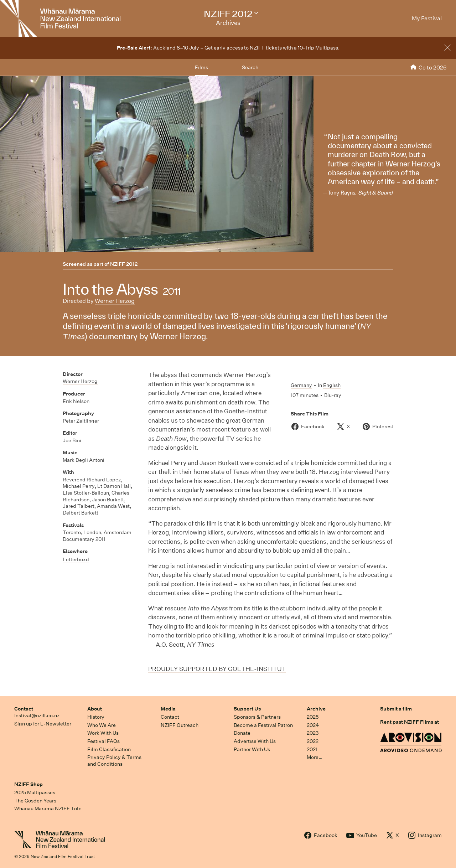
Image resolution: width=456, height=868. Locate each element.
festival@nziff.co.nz (37, 715)
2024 (313, 725)
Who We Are (102, 725)
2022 (313, 741)
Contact (24, 709)
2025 (313, 717)
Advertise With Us (255, 741)
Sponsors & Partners (257, 717)
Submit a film (396, 709)
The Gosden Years (35, 801)
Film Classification (109, 749)
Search (250, 67)
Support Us (247, 709)
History (96, 717)
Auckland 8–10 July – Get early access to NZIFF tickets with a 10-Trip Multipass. (228, 48)
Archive (316, 709)
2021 (312, 749)
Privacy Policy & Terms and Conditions (114, 761)
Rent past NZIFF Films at (410, 722)
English (332, 385)
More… (314, 757)
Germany (301, 385)
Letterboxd (76, 559)
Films (201, 67)
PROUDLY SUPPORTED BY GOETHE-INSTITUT (217, 669)
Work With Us (103, 733)
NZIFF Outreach (180, 725)
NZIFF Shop (28, 784)
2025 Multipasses (35, 792)
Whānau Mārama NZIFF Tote (48, 808)
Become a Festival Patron (263, 725)
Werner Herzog (115, 301)
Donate (242, 733)
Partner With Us (252, 749)
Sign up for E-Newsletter (43, 724)
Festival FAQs (103, 741)
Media (168, 709)
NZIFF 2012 (124, 264)
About (95, 709)
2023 (313, 733)
